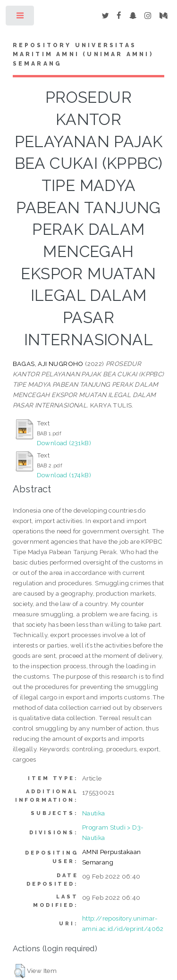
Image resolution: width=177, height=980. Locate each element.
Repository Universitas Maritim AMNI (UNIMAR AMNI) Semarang (83, 55)
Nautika (94, 813)
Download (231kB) (64, 443)
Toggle (21, 18)
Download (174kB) (64, 475)
